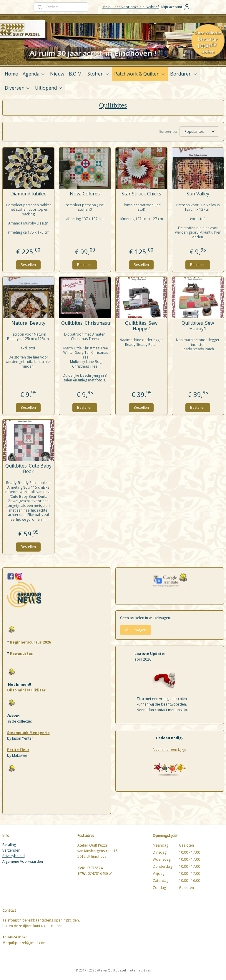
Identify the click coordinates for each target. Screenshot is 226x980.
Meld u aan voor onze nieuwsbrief (131, 7)
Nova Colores (85, 193)
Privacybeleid (14, 855)
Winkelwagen (135, 629)
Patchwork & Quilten (140, 74)
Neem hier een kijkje (169, 749)
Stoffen (98, 74)
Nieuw (57, 74)
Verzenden (11, 849)
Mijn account (176, 7)
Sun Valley (198, 193)
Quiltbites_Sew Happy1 (198, 325)
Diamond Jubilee (28, 193)
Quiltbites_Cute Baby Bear (28, 468)
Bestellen (28, 264)
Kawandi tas (21, 653)
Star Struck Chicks (141, 193)
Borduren (184, 74)
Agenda (34, 74)
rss (148, 969)
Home (11, 74)
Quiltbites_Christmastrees (85, 322)
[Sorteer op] (199, 131)
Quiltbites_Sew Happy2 (141, 325)
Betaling (9, 844)
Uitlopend (49, 88)
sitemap (136, 969)
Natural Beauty (28, 322)
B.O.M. (76, 74)
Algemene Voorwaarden (23, 861)
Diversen (18, 88)
